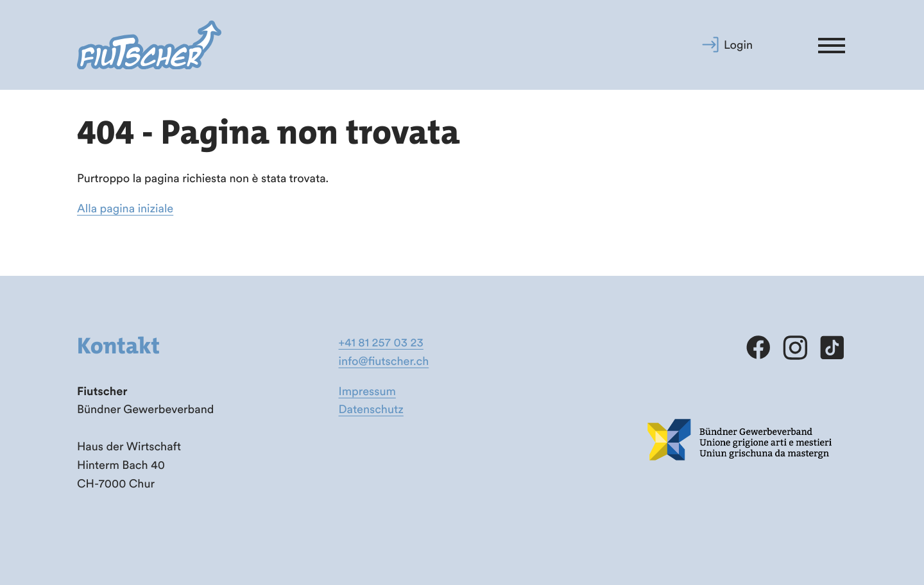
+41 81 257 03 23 (381, 342)
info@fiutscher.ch (384, 361)
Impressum (367, 391)
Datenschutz (371, 409)
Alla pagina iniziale (125, 208)
